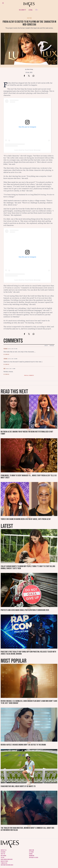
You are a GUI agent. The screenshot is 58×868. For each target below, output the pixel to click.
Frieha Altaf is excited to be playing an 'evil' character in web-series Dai (29, 23)
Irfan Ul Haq (30, 69)
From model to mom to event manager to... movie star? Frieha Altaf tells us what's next (29, 477)
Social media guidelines (7, 859)
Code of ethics (4, 861)
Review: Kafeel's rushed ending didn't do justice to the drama (23, 745)
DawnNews (32, 856)
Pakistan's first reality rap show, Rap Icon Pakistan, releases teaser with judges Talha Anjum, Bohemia (28, 653)
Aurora (31, 854)
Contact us (4, 850)
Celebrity (22, 10)
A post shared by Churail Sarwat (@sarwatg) (27, 150)
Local (31, 10)
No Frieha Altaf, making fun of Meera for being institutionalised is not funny (27, 433)
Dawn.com (32, 850)
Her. (37, 10)
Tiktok (2, 858)
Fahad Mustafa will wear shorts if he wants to (18, 786)
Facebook (3, 852)
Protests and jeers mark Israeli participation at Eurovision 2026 (25, 610)
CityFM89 (31, 852)
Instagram (3, 856)
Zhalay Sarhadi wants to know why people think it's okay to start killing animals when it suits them (28, 567)
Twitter (3, 854)
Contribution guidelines (7, 865)
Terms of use (4, 863)
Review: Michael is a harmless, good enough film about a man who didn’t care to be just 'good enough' (29, 702)
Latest (46, 346)
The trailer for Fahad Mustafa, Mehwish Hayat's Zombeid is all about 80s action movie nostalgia (27, 829)
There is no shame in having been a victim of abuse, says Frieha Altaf (26, 519)
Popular (52, 346)
